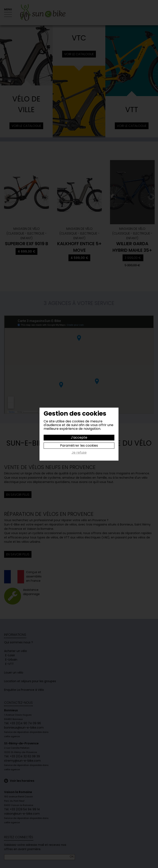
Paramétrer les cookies (79, 445)
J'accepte (79, 437)
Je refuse (79, 453)
